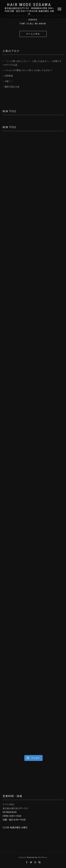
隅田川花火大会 (12, 87)
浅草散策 (9, 76)
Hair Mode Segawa (29, 5)
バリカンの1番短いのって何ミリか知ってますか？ (28, 70)
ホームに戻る (33, 34)
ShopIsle (23, 857)
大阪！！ (9, 81)
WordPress (43, 857)
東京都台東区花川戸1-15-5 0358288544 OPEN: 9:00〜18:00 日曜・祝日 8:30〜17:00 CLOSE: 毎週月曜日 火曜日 (29, 11)
